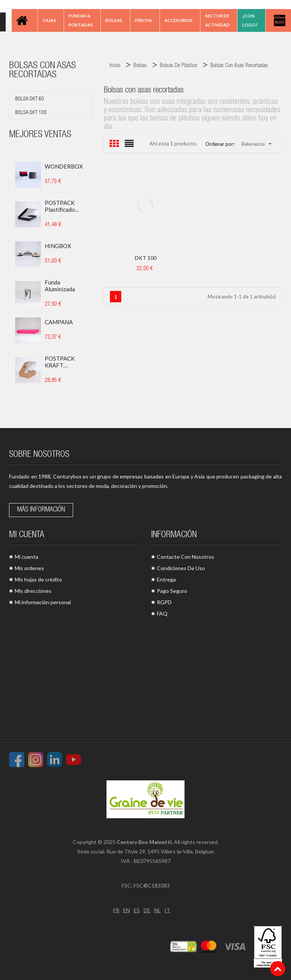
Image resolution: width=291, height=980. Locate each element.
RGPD (164, 602)
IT (167, 910)
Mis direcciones (33, 591)
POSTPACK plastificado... (62, 206)
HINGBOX (58, 246)
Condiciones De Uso (181, 568)
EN (127, 910)
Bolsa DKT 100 (31, 113)
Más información (41, 510)
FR (116, 910)
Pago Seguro (172, 591)
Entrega (166, 579)
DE (147, 910)
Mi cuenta (27, 557)
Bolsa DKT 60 (30, 99)
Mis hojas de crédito (38, 579)
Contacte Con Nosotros (185, 557)
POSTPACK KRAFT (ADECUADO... (63, 362)
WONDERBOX (64, 166)
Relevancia (256, 144)
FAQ (162, 613)
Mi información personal (43, 602)
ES (137, 910)
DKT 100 (146, 258)
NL (157, 910)
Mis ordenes (29, 568)
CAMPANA (59, 322)
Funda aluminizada (60, 286)
